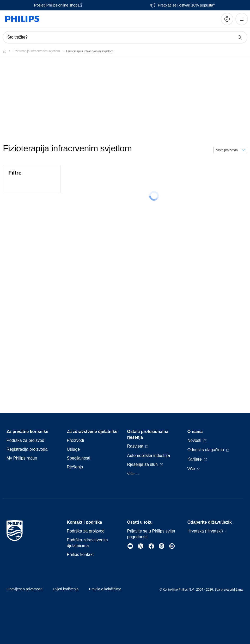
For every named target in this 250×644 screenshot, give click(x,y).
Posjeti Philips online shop (56, 5)
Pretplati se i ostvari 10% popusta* (186, 5)
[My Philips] (227, 19)
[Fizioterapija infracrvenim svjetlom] (39, 51)
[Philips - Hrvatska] (8, 51)
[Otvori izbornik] (242, 19)
